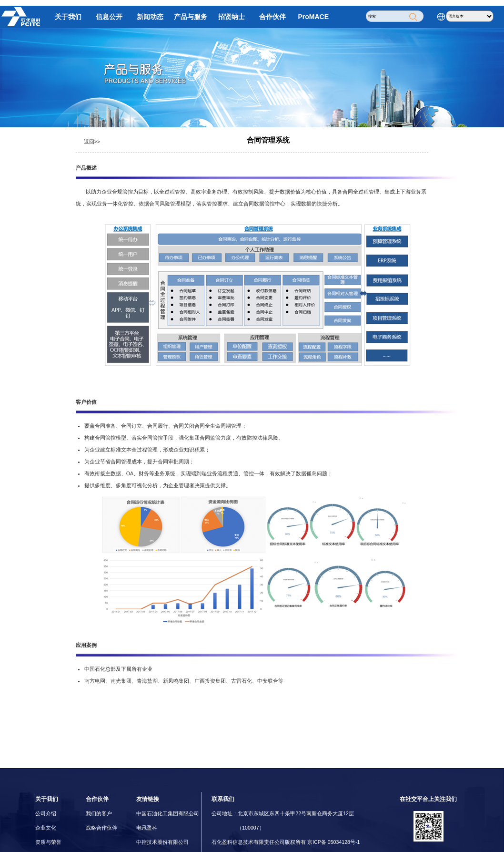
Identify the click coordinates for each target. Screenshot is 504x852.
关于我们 (68, 17)
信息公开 (109, 17)
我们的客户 (99, 813)
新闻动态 (150, 17)
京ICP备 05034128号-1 (333, 842)
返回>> (92, 142)
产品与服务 (191, 17)
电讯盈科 (147, 828)
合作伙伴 (272, 17)
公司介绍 (46, 813)
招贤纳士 (232, 17)
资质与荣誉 (48, 842)
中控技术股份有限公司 (162, 842)
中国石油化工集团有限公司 (168, 813)
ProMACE (314, 17)
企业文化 (46, 828)
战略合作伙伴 (101, 828)
